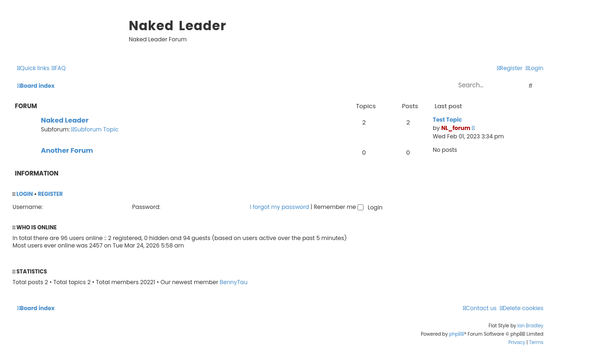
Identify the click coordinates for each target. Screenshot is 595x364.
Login (24, 194)
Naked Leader (65, 120)
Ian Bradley (530, 326)
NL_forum (456, 128)
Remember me (339, 207)
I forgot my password (279, 207)
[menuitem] (59, 68)
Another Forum (67, 150)
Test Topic (447, 120)
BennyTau (234, 282)
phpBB (456, 334)
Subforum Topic (95, 129)
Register (50, 194)
